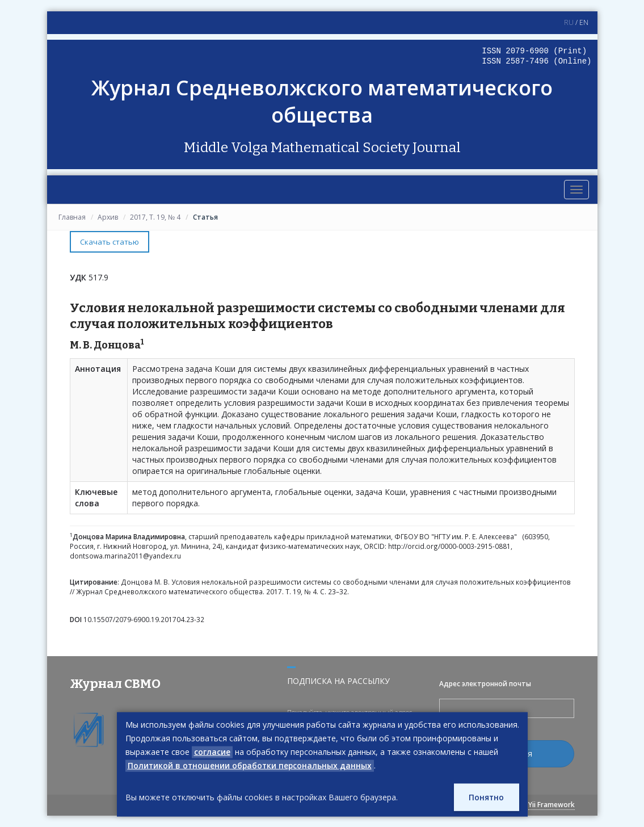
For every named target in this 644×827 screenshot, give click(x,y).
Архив (108, 217)
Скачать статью (110, 242)
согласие (212, 752)
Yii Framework (552, 805)
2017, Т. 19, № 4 (155, 217)
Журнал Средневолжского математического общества (322, 101)
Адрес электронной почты (485, 683)
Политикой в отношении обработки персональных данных (251, 765)
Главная (72, 217)
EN (584, 22)
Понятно (486, 797)
